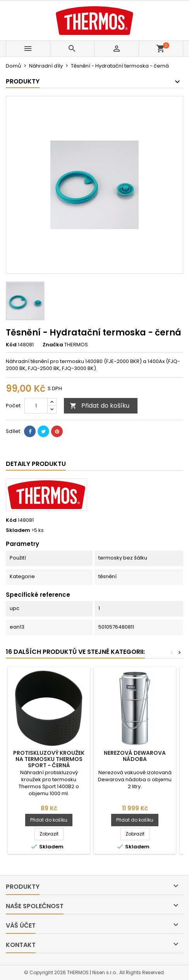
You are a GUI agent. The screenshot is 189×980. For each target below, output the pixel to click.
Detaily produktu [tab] (36, 464)
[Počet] (36, 406)
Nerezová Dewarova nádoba (135, 756)
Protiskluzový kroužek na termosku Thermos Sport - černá (49, 759)
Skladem (18, 530)
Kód (11, 345)
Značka (53, 345)
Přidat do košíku (100, 406)
